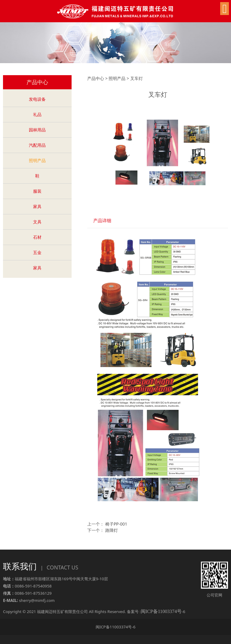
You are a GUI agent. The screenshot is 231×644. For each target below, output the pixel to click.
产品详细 (102, 221)
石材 (37, 237)
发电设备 (37, 99)
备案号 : (154, 612)
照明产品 (37, 160)
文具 (37, 222)
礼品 (37, 114)
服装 (37, 191)
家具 (37, 206)
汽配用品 (37, 145)
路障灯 (112, 530)
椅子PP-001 (116, 524)
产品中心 (96, 78)
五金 (37, 252)
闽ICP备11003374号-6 (116, 627)
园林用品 (37, 130)
